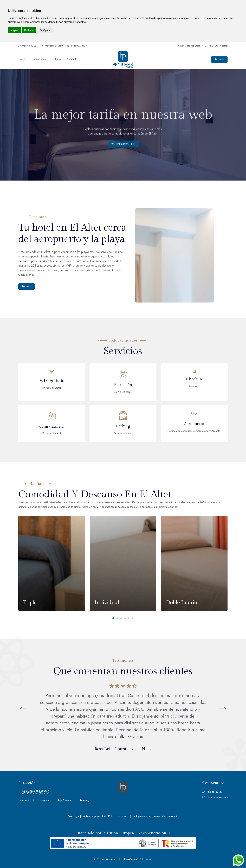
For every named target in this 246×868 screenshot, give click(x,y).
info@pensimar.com (52, 46)
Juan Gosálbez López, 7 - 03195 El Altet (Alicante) (202, 46)
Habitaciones (39, 59)
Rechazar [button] (29, 30)
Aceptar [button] (14, 30)
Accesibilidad (170, 816)
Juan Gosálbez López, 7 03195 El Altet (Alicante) (34, 792)
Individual (107, 603)
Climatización (52, 426)
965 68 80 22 (27, 46)
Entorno (57, 59)
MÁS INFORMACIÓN (123, 144)
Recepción (123, 385)
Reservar (26, 286)
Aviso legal (73, 816)
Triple (30, 603)
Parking (123, 426)
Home (22, 59)
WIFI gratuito (52, 381)
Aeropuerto (194, 424)
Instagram (44, 800)
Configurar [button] (45, 30)
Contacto (72, 59)
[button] (113, 618)
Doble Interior (183, 603)
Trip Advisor (64, 800)
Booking (85, 800)
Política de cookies (119, 816)
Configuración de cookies (146, 816)
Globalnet (146, 859)
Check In (194, 379)
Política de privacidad (94, 816)
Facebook (24, 800)
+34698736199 (77, 46)
